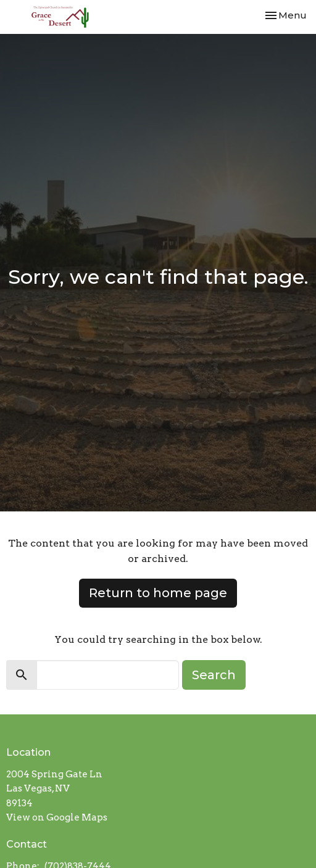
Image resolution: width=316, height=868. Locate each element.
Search (214, 675)
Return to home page (158, 593)
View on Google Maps (57, 817)
